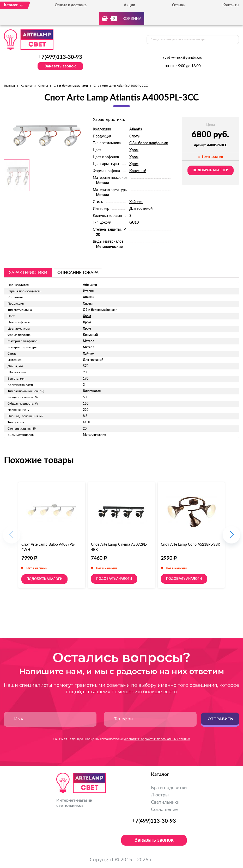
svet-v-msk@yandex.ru (183, 58)
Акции (129, 5)
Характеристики (28, 273)
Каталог (26, 86)
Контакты (231, 5)
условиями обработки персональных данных (157, 739)
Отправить (220, 719)
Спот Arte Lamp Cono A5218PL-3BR (190, 545)
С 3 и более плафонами (71, 86)
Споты (43, 86)
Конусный (138, 171)
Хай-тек (136, 202)
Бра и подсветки (169, 788)
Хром (134, 150)
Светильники (165, 802)
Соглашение (164, 810)
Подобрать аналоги (211, 170)
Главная (9, 86)
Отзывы (179, 5)
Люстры (160, 795)
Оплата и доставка (71, 5)
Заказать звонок (60, 66)
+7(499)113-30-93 (60, 57)
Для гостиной (141, 209)
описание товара (78, 273)
